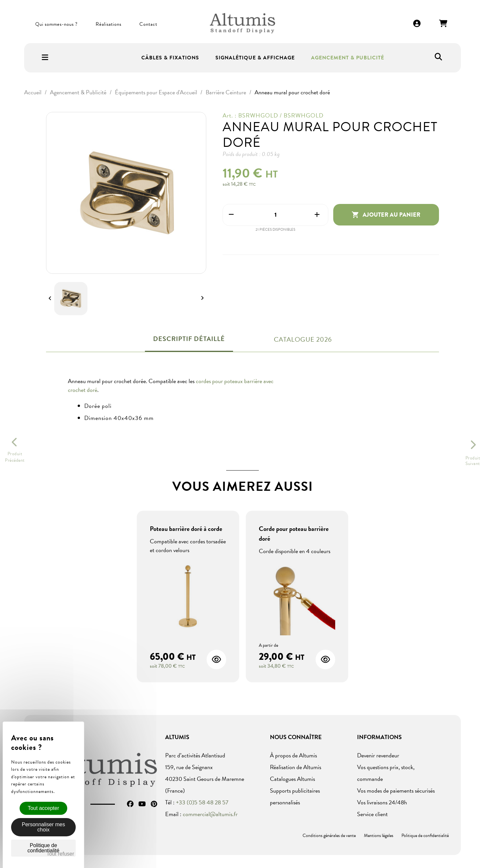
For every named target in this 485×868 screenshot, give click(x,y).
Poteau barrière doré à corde (186, 529)
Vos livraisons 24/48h (382, 802)
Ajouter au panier (386, 215)
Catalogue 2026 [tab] (303, 339)
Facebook (130, 804)
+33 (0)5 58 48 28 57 (202, 802)
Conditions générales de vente (329, 836)
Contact (148, 24)
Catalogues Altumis (292, 779)
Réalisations (109, 24)
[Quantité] (276, 215)
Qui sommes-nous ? (56, 24)
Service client (372, 814)
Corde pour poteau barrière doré (294, 534)
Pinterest (154, 804)
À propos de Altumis (293, 755)
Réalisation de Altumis (296, 767)
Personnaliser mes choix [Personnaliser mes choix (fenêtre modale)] (44, 827)
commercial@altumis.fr (210, 814)
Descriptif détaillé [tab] (189, 339)
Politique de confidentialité (425, 836)
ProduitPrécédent (15, 457)
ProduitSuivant (473, 461)
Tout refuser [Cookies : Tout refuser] (60, 854)
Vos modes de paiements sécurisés (396, 790)
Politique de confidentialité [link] (43, 848)
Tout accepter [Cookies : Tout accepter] (43, 808)
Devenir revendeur (378, 755)
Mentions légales (379, 836)
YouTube (142, 804)
